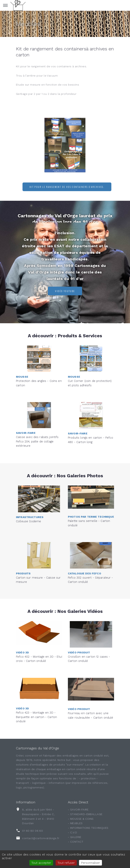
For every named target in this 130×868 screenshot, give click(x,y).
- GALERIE (75, 837)
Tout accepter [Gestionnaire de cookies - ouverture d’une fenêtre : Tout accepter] (41, 863)
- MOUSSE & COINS (81, 819)
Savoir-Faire (26, 419)
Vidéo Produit (79, 640)
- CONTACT (76, 842)
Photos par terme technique (91, 504)
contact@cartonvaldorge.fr (41, 838)
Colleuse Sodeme (28, 510)
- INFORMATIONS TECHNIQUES (88, 828)
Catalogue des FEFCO (85, 561)
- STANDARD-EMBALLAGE (85, 814)
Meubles (28, 24)
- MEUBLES (75, 823)
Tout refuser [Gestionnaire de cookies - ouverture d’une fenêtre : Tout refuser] (66, 863)
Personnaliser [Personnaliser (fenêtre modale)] (90, 863)
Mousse (22, 364)
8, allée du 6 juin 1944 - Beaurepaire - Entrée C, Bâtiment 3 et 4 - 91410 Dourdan (38, 816)
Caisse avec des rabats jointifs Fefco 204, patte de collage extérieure (37, 428)
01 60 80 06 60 (32, 831)
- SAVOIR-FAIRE (78, 810)
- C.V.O (72, 832)
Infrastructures (30, 506)
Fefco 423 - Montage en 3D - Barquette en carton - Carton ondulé (36, 703)
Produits (23, 561)
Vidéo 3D (22, 640)
